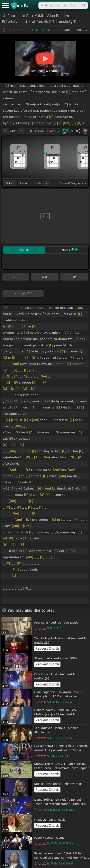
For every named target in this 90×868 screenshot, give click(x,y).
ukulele (37, 183)
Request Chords (47, 648)
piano (23, 183)
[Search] (84, 5)
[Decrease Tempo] (5, 131)
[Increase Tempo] (22, 131)
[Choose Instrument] (46, 183)
